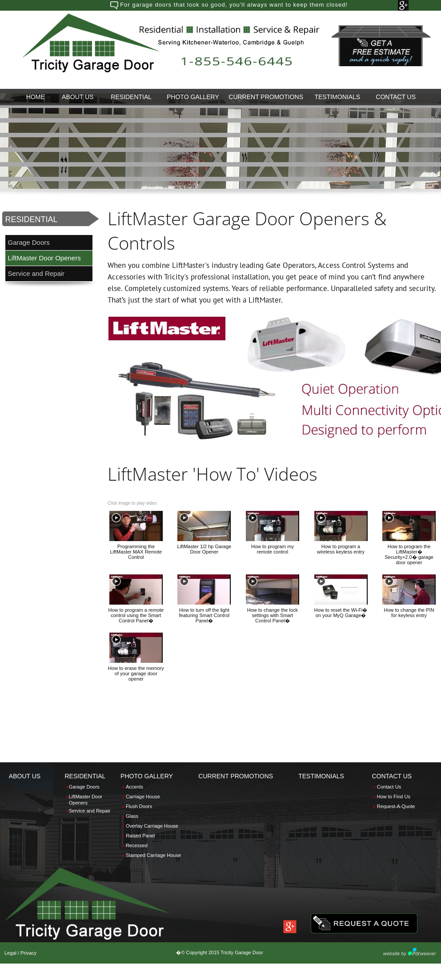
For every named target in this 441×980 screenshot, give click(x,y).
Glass (132, 816)
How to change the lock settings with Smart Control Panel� (273, 615)
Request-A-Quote (396, 806)
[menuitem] (36, 97)
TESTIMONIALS (337, 97)
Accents (134, 787)
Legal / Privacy (20, 953)
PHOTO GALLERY (193, 97)
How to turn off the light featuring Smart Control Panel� (204, 615)
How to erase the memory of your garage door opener (136, 673)
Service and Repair (36, 273)
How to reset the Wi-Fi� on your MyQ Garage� (341, 613)
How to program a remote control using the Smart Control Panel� (136, 615)
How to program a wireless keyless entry (341, 549)
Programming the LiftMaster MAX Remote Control (136, 552)
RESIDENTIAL (131, 97)
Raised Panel (140, 836)
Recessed (137, 845)
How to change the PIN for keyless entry (409, 613)
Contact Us (389, 787)
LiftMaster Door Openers (44, 258)
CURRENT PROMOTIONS (266, 97)
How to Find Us (394, 797)
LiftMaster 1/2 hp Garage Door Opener (204, 549)
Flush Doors (139, 806)
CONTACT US (396, 97)
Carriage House (143, 797)
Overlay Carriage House (152, 826)
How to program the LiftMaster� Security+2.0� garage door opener (409, 554)
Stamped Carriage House (153, 855)
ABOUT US (78, 97)
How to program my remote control (273, 549)
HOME (36, 97)
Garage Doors (29, 242)
